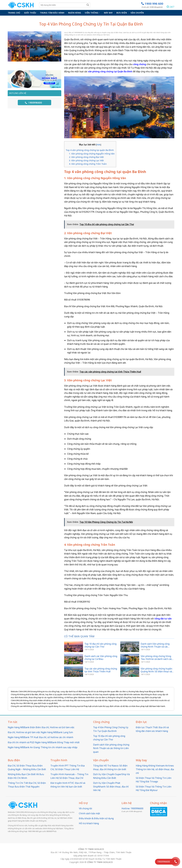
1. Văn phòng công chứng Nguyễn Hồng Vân (92, 154)
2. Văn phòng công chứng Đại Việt (86, 157)
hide (99, 145)
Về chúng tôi (86, 808)
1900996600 (33, 103)
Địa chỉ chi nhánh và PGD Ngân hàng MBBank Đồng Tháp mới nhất (44, 742)
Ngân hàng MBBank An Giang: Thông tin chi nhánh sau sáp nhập (43, 747)
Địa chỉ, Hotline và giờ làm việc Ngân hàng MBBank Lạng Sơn (40, 732)
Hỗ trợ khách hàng (89, 823)
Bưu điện (122, 13)
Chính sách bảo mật (89, 813)
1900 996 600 (152, 5)
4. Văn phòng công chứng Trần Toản (88, 164)
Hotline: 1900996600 (132, 808)
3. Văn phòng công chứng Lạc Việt (86, 160)
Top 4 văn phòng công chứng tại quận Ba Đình (90, 150)
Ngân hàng (75, 13)
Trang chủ (14, 13)
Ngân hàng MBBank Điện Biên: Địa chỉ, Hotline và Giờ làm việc (41, 727)
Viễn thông (92, 13)
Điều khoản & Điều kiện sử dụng (96, 818)
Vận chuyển (137, 13)
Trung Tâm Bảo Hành (52, 13)
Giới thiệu (30, 13)
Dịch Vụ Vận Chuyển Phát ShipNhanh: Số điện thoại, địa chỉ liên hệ (111, 787)
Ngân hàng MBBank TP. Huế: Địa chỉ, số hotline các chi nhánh (41, 737)
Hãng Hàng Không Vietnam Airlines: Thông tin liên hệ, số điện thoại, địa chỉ (155, 769)
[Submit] (88, 5)
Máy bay (108, 13)
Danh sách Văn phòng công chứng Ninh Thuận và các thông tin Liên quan (111, 748)
